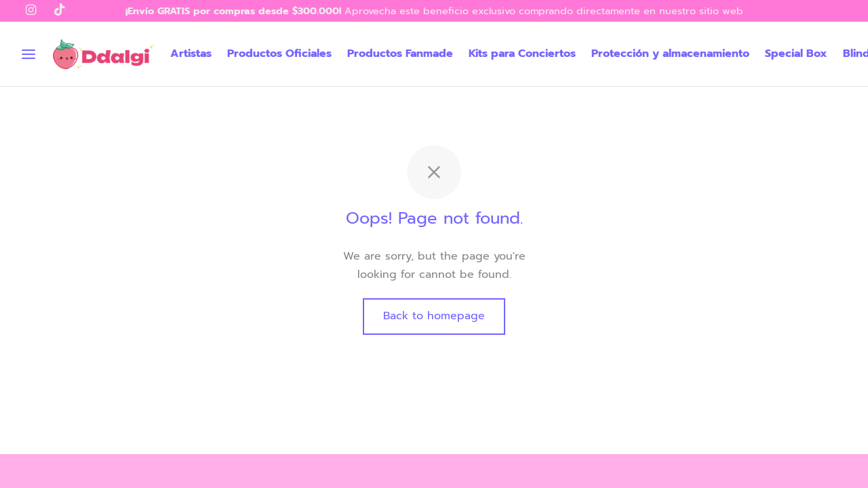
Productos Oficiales (279, 54)
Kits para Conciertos (522, 54)
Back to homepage (434, 316)
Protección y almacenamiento (670, 54)
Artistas (191, 54)
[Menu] (28, 54)
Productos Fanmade (400, 54)
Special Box (796, 54)
